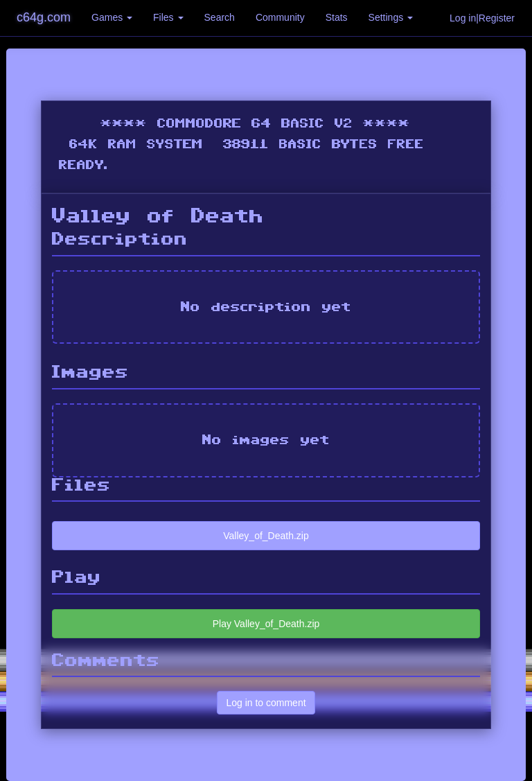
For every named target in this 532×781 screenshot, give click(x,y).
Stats (337, 17)
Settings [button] (391, 17)
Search (220, 17)
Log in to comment (266, 703)
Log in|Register (482, 18)
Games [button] (112, 17)
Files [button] (168, 17)
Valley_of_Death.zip (266, 536)
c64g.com (44, 17)
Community (280, 17)
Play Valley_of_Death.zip (266, 624)
